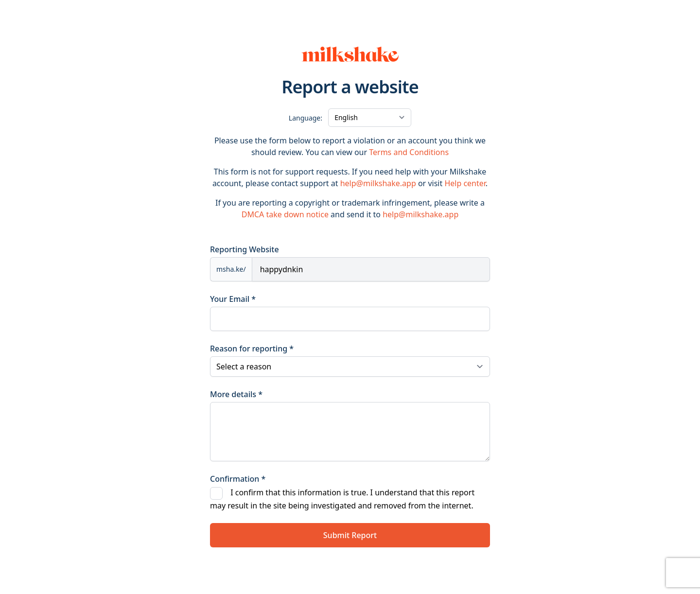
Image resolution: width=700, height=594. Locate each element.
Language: (306, 118)
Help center (465, 183)
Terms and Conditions (409, 152)
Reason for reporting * (252, 349)
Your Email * (233, 299)
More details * (236, 394)
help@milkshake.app (378, 183)
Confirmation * (238, 479)
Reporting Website (245, 249)
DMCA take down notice (285, 214)
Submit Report (350, 535)
